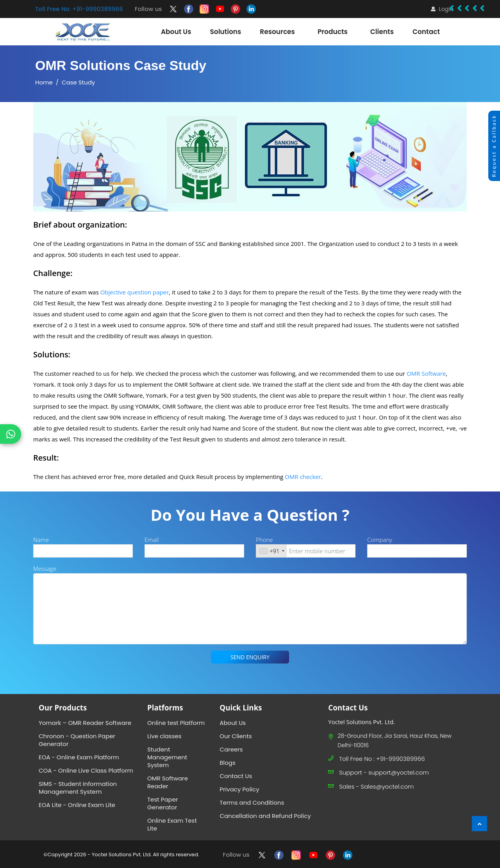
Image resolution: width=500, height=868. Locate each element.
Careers (231, 749)
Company (380, 540)
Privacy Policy (239, 789)
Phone (264, 540)
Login (446, 9)
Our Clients (236, 736)
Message (45, 569)
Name (41, 540)
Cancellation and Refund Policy (265, 816)
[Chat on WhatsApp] (11, 434)
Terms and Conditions (252, 803)
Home (44, 82)
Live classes (164, 736)
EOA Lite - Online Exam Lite (77, 805)
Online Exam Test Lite (172, 824)
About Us (233, 723)
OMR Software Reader (168, 782)
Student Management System (167, 757)
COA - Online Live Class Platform (86, 770)
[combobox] (271, 551)
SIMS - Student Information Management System (78, 788)
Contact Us (236, 776)
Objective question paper (135, 292)
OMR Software (426, 373)
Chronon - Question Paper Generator (77, 740)
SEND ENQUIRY (250, 657)
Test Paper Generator (163, 803)
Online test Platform (176, 723)
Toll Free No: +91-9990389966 (79, 9)
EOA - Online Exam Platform (79, 757)
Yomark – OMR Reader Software (85, 723)
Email (152, 540)
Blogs (227, 763)
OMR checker (303, 477)
